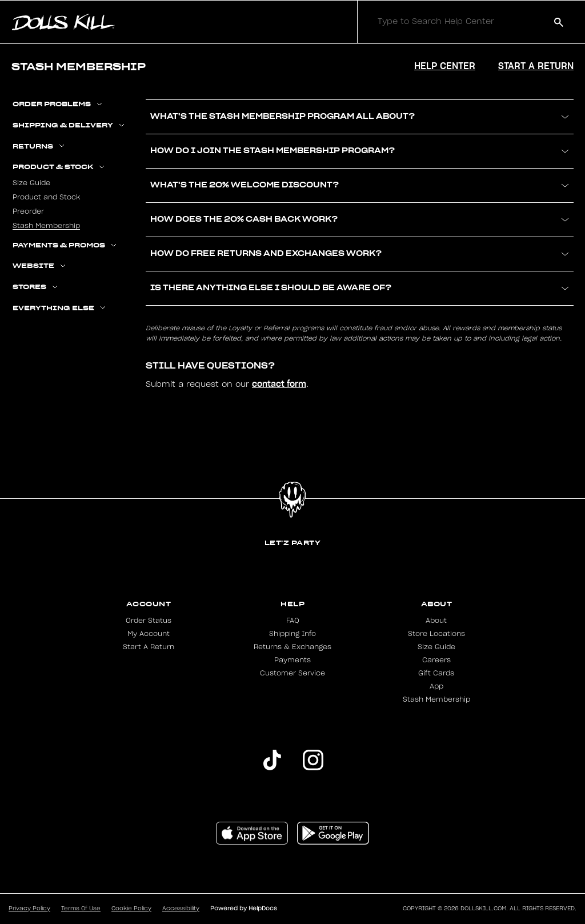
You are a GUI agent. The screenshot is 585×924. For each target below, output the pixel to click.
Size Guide (31, 183)
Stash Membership (46, 226)
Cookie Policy (131, 909)
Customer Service (292, 673)
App (436, 686)
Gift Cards (436, 673)
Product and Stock (46, 197)
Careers (436, 660)
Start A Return (149, 647)
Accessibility (181, 909)
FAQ (293, 621)
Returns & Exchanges (292, 647)
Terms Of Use (81, 909)
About (437, 604)
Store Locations (436, 634)
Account (149, 604)
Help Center (445, 66)
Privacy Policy (29, 909)
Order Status (149, 621)
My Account (149, 634)
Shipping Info (292, 634)
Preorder (28, 211)
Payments (292, 660)
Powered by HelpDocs (244, 909)
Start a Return (536, 66)
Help (292, 604)
